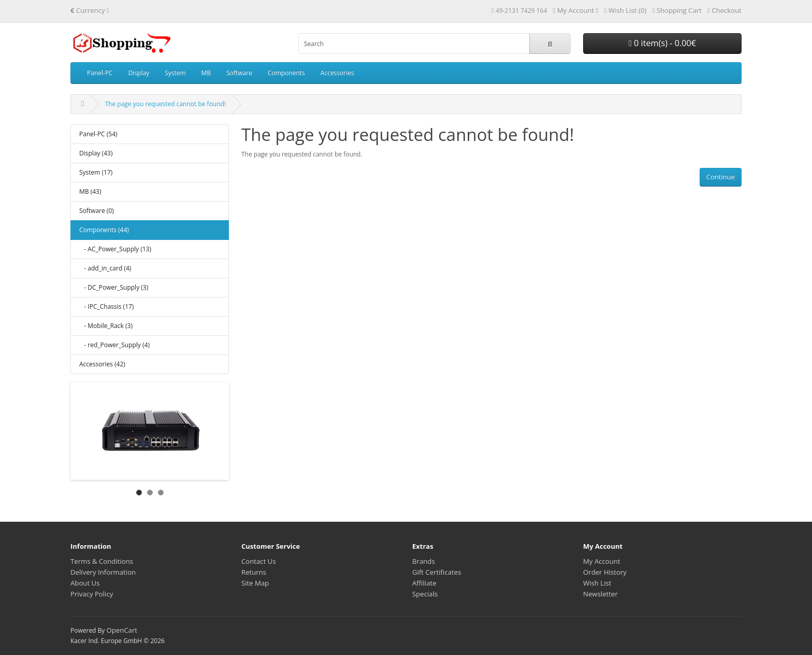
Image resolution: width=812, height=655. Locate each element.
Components (286, 73)
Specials (425, 594)
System (175, 73)
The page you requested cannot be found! (165, 104)
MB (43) (90, 191)
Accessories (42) (102, 364)
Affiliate (424, 583)
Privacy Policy (92, 594)
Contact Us (259, 561)
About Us (85, 583)
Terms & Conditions (102, 561)
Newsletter (600, 594)
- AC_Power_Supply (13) (115, 249)
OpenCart (122, 630)
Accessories (337, 73)
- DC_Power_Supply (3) (114, 287)
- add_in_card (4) (105, 268)
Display (139, 73)
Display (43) (96, 153)
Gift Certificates (437, 572)
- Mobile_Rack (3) (106, 326)
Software (239, 73)
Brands (424, 561)
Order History (605, 572)
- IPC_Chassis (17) (106, 307)
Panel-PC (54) (98, 134)
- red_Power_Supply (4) (114, 345)
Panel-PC (100, 73)
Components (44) (104, 230)
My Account (602, 561)
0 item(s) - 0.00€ (662, 43)
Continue (721, 177)
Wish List (597, 583)
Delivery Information (103, 572)
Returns (254, 572)
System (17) (96, 172)
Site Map (255, 583)
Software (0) (97, 211)
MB (206, 73)
